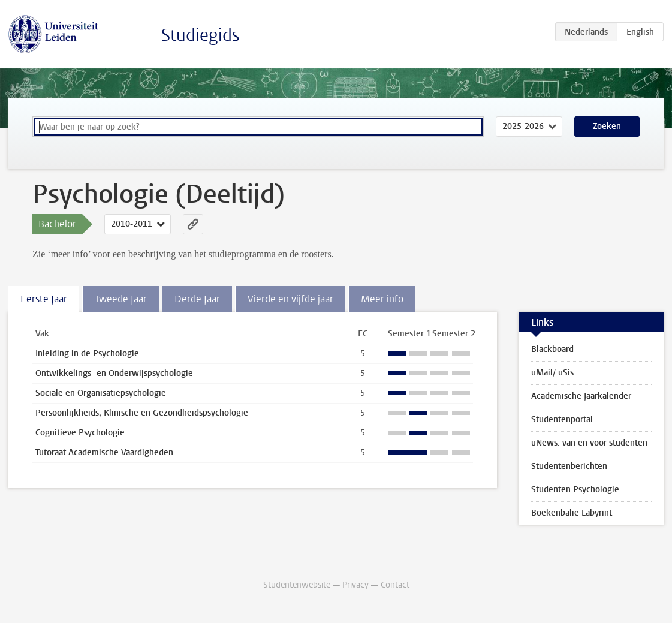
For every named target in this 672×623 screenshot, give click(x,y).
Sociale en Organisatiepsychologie (101, 393)
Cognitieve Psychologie (80, 433)
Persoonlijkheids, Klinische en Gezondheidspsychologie (142, 413)
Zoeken (607, 126)
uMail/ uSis (552, 373)
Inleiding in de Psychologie (87, 353)
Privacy (355, 585)
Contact (395, 585)
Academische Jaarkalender (581, 396)
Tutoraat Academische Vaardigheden (104, 452)
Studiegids (201, 35)
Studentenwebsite (297, 585)
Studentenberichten (569, 466)
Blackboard (552, 349)
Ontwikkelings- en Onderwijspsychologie (114, 373)
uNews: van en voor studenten (589, 443)
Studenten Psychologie (575, 490)
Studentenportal (562, 419)
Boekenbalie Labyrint (572, 513)
